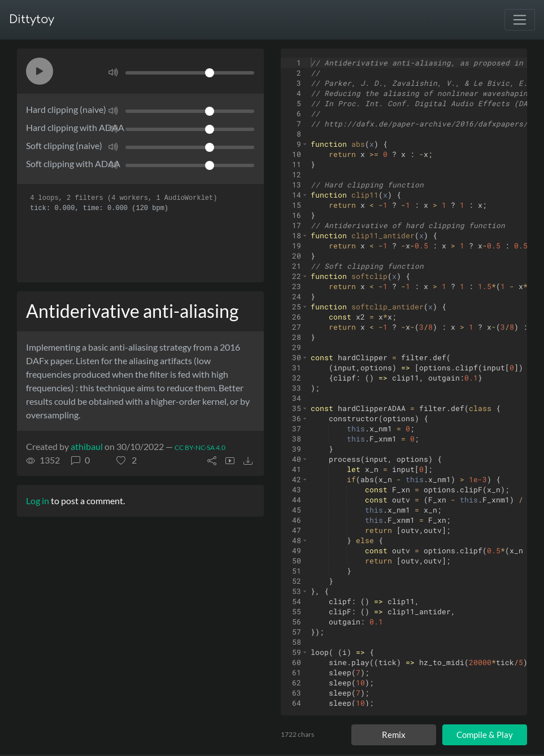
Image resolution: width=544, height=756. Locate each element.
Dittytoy (32, 19)
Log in (38, 501)
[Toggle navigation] (520, 20)
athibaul (87, 446)
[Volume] (190, 73)
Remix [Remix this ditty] (394, 735)
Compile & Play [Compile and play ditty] (485, 735)
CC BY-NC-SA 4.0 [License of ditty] (200, 447)
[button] (40, 71)
